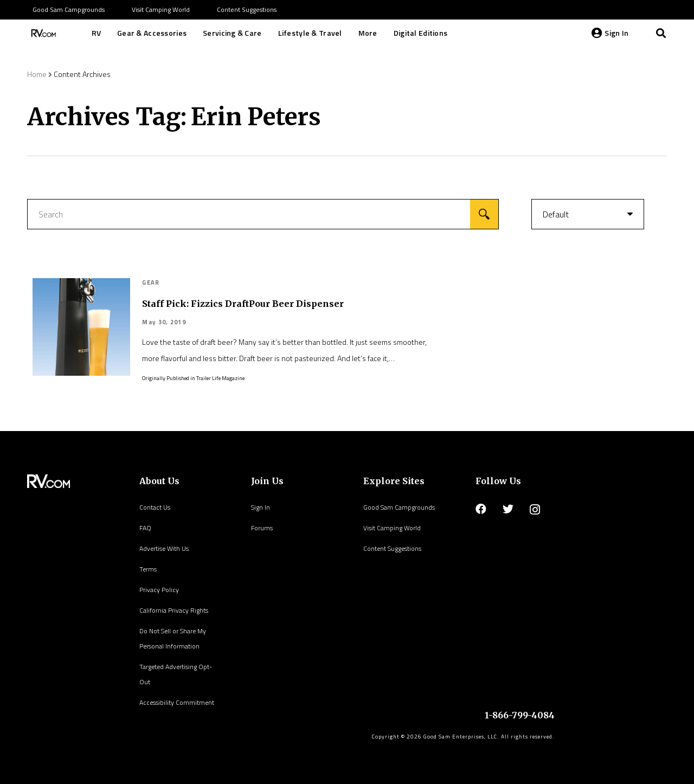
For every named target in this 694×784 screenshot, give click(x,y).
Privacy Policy (159, 590)
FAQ (145, 528)
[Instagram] (535, 510)
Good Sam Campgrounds (399, 507)
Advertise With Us (164, 548)
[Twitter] (508, 509)
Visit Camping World (392, 528)
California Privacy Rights (174, 610)
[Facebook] (481, 509)
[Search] (661, 33)
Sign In (261, 507)
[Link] (42, 33)
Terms (148, 569)
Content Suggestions (392, 548)
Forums (262, 528)
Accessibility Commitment (177, 702)
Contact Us (155, 507)
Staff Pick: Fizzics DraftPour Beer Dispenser (243, 304)
